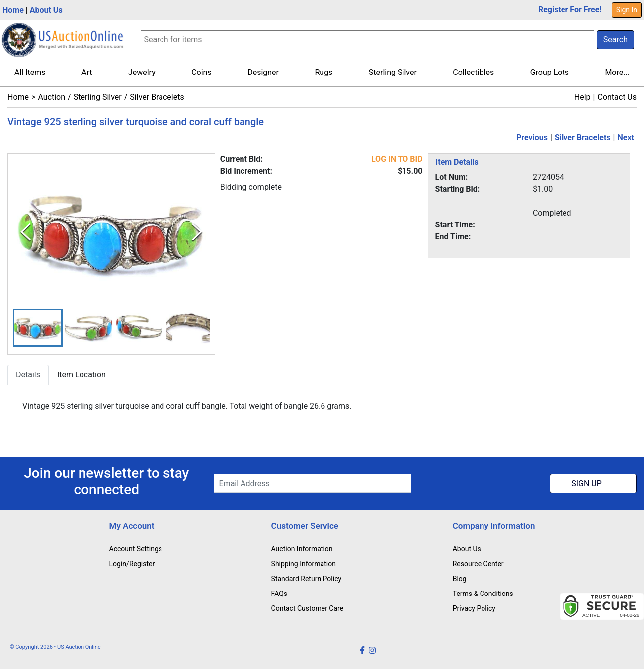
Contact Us (617, 97)
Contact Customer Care (308, 608)
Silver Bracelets (157, 97)
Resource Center (478, 564)
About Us (46, 10)
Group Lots (550, 72)
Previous (532, 137)
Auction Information (302, 549)
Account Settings (136, 549)
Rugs (323, 72)
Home (13, 10)
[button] (38, 328)
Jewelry (142, 72)
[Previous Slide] (26, 233)
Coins (201, 72)
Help (583, 97)
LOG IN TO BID (397, 159)
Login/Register (132, 564)
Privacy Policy (474, 608)
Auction (51, 97)
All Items (30, 72)
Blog (460, 579)
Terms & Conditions (483, 594)
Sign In (627, 10)
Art (87, 72)
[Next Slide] (197, 233)
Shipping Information (304, 564)
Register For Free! (570, 10)
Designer (263, 72)
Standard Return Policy (307, 579)
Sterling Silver (393, 72)
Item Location (81, 375)
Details (28, 375)
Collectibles (473, 72)
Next (626, 137)
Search (615, 39)
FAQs (280, 594)
